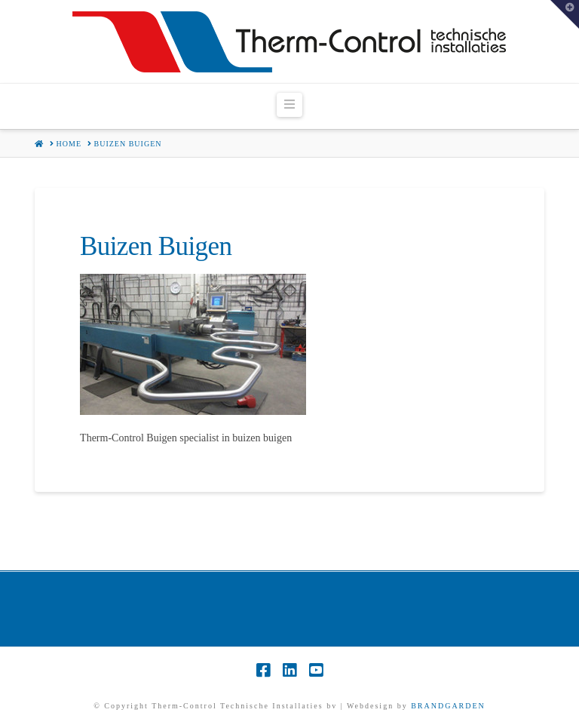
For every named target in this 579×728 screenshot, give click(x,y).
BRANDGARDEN (448, 706)
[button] (289, 105)
